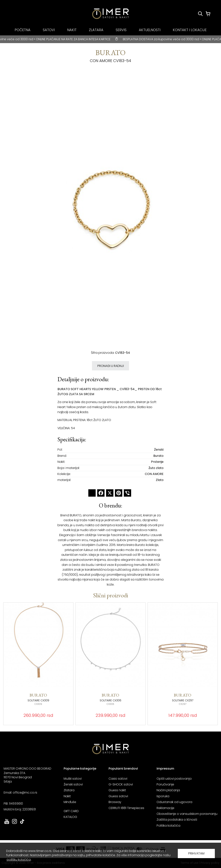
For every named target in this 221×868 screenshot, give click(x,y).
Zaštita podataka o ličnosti (177, 820)
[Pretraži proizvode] (200, 14)
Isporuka (163, 796)
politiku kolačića (19, 860)
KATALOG (70, 817)
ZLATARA (96, 30)
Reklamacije (165, 808)
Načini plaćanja (168, 790)
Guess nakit (117, 790)
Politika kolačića (168, 826)
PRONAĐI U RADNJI (111, 366)
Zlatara (69, 790)
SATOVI (49, 30)
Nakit (67, 796)
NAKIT (72, 30)
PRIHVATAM (196, 853)
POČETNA (23, 30)
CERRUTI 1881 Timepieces (126, 808)
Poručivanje (165, 784)
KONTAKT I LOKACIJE (190, 30)
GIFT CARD (71, 811)
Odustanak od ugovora (174, 802)
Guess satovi (118, 796)
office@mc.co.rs (25, 793)
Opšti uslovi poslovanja (174, 779)
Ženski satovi (73, 784)
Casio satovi (118, 779)
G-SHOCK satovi (121, 784)
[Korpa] (208, 14)
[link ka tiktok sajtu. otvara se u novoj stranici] (22, 823)
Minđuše (70, 802)
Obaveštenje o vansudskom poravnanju (187, 814)
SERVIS (121, 30)
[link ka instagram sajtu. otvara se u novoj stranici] (14, 823)
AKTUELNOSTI (150, 30)
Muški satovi (73, 779)
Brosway (115, 802)
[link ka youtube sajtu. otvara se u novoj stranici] (7, 823)
